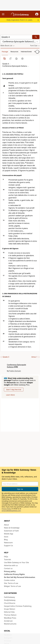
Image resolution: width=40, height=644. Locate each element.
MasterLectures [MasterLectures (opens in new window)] (10, 624)
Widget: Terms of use (12, 586)
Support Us (9, 546)
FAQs (6, 557)
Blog (6, 540)
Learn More (10, 395)
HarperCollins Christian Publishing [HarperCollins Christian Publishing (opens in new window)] (18, 606)
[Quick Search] (16, 37)
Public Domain (15, 371)
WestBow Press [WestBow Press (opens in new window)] (10, 618)
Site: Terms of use (11, 583)
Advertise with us (11, 565)
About (6, 525)
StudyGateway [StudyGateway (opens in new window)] (10, 600)
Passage (5, 52)
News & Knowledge (12, 528)
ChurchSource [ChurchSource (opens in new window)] (10, 603)
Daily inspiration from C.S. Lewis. (20, 20)
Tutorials (8, 559)
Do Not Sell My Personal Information (20, 577)
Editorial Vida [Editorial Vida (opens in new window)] (9, 612)
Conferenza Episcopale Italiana (16, 366)
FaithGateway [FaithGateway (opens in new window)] (9, 597)
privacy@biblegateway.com (11, 511)
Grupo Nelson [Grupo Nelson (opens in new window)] (10, 609)
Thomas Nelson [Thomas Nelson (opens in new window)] (10, 615)
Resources (14, 52)
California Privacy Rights (14, 574)
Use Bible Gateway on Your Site (16, 562)
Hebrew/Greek (26, 52)
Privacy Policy (6, 509)
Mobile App (9, 534)
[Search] (36, 37)
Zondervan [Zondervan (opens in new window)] (8, 621)
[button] (37, 14)
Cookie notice (9, 580)
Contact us (8, 568)
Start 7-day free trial (14, 389)
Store (6, 537)
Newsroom (8, 543)
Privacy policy (10, 571)
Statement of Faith (11, 531)
